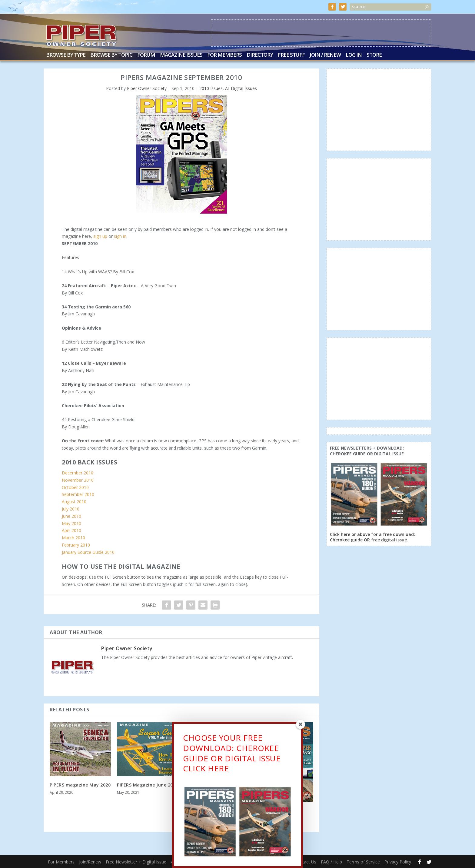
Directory (260, 55)
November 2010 (78, 480)
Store (374, 55)
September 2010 (78, 494)
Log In (354, 55)
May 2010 (71, 523)
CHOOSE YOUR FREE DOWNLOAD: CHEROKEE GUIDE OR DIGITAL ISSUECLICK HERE (232, 753)
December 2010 (78, 473)
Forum (146, 55)
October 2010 (75, 487)
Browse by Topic (111, 55)
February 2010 (76, 545)
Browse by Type (66, 55)
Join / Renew (325, 55)
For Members (224, 55)
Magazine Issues (181, 55)
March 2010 (73, 538)
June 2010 (71, 516)
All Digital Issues (241, 88)
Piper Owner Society (147, 88)
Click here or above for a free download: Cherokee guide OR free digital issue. (372, 537)
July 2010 (71, 509)
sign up (100, 236)
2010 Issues (211, 88)
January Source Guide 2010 (88, 552)
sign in (120, 236)
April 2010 (71, 530)
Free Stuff (291, 55)
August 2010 (74, 502)
